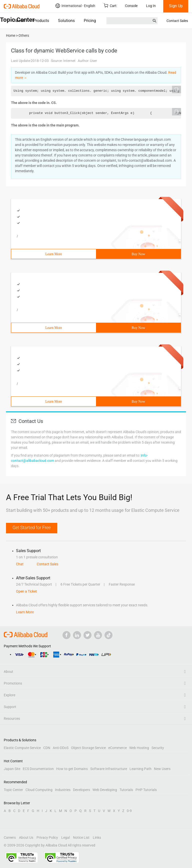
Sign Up (176, 6)
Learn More (53, 254)
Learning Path (140, 769)
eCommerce (117, 748)
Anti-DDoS (61, 748)
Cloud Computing (39, 790)
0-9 (129, 811)
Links (97, 838)
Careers (10, 838)
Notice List (81, 838)
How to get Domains (72, 769)
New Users (162, 769)
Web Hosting (139, 748)
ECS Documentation (38, 769)
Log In (151, 6)
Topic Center (13, 790)
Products (41, 21)
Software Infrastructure (109, 769)
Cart (110, 6)
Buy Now (138, 254)
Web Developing (105, 790)
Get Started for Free (32, 527)
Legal (65, 838)
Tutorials (126, 790)
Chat (20, 564)
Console (131, 6)
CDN (47, 748)
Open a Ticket (26, 591)
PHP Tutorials (146, 790)
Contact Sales (177, 21)
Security (158, 748)
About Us (26, 838)
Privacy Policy (47, 838)
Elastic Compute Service (22, 748)
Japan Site (12, 769)
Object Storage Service (88, 748)
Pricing (90, 21)
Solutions (66, 21)
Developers (81, 790)
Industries (63, 790)
